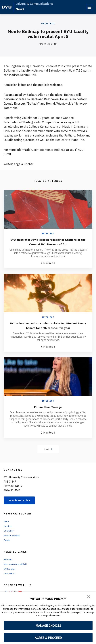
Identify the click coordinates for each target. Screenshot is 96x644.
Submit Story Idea (23, 505)
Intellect (48, 24)
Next (48, 454)
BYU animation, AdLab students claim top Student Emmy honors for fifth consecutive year (48, 328)
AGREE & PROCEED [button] (48, 638)
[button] (89, 597)
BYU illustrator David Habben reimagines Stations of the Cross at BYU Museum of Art (48, 242)
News (20, 9)
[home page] (7, 7)
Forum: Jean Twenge (48, 411)
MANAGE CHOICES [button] (48, 626)
